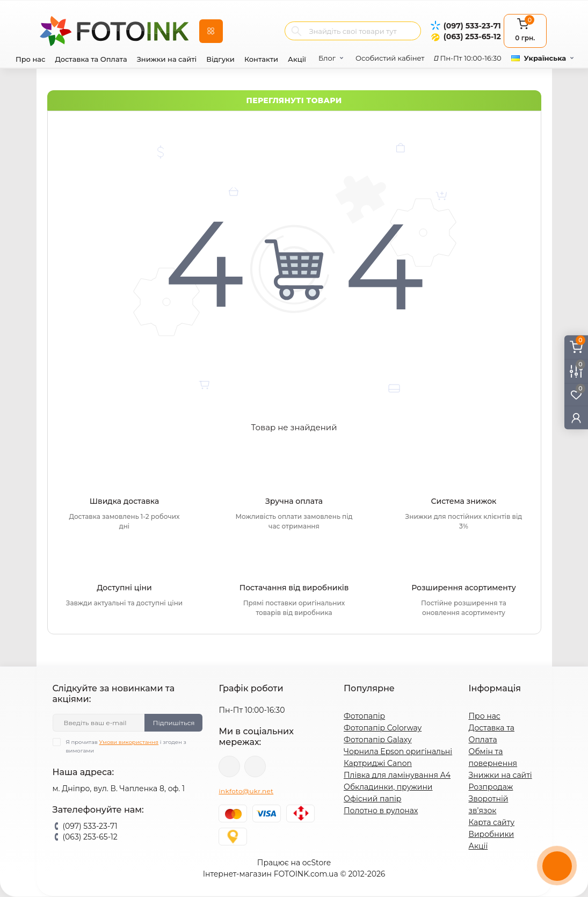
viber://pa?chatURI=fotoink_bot (229, 766)
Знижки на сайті (167, 59)
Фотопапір (364, 716)
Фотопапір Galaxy (378, 740)
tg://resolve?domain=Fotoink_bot (255, 766)
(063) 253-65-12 (472, 37)
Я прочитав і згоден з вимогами (126, 746)
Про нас (30, 59)
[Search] (296, 31)
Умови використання (129, 742)
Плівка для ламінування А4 (397, 775)
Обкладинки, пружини (388, 787)
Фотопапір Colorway (383, 728)
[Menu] (211, 31)
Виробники (491, 834)
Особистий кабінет (390, 58)
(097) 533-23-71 (472, 26)
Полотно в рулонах (381, 811)
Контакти (261, 59)
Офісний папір (372, 799)
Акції (297, 59)
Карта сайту (491, 822)
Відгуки (220, 59)
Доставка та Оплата (91, 59)
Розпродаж (491, 787)
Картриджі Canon (378, 763)
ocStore (317, 863)
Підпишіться (173, 723)
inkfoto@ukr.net (246, 791)
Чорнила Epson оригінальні (398, 751)
